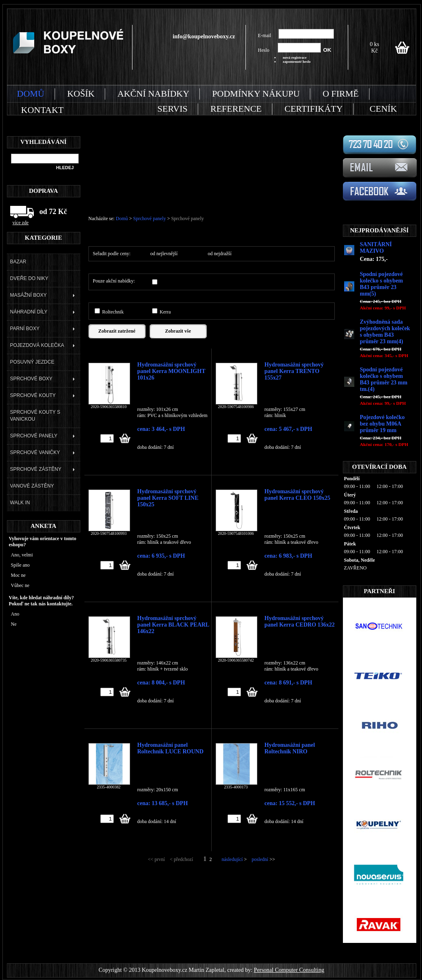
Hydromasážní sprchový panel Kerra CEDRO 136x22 (300, 621)
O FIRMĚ (341, 94)
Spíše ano (20, 565)
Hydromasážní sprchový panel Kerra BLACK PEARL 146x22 (173, 621)
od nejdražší (220, 254)
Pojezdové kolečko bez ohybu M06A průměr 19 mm (382, 424)
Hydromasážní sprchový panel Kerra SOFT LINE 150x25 (168, 494)
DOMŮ (31, 94)
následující (232, 859)
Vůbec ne (20, 585)
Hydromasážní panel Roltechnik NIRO (290, 748)
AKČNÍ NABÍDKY (153, 94)
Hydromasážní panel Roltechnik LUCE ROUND (171, 748)
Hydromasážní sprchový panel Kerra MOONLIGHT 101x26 (171, 368)
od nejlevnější (164, 254)
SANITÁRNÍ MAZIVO (376, 248)
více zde (21, 223)
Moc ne (18, 575)
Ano (15, 614)
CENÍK (383, 109)
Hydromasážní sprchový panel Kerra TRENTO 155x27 (294, 368)
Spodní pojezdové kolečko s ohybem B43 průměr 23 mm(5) (382, 284)
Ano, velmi (22, 555)
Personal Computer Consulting (289, 970)
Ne (14, 624)
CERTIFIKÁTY (314, 109)
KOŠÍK (81, 94)
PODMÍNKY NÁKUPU (256, 94)
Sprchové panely (150, 219)
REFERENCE (236, 109)
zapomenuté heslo (297, 62)
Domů (122, 219)
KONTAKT (42, 110)
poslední (260, 859)
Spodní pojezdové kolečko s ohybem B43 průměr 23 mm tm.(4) (384, 379)
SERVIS (172, 109)
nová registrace (295, 57)
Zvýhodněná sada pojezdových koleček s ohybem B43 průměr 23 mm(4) (385, 332)
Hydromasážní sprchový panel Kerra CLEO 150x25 (297, 494)
